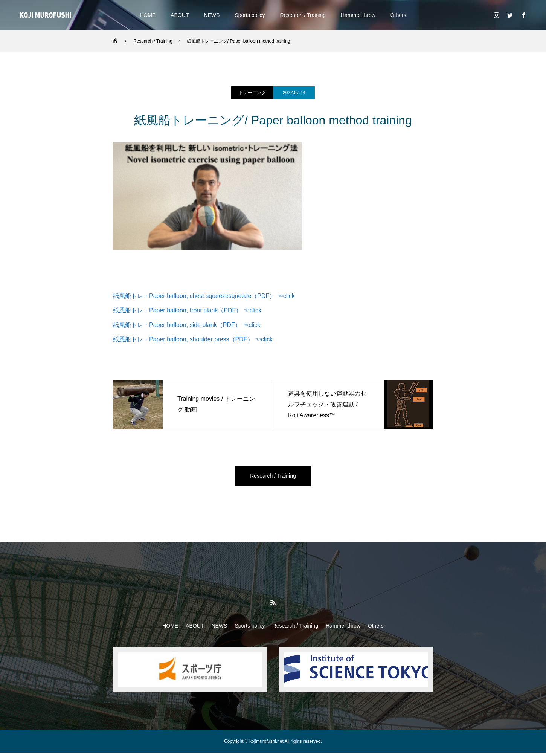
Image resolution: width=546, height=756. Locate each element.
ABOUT (180, 15)
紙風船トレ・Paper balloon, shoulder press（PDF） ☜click (193, 339)
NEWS (212, 15)
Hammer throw (358, 15)
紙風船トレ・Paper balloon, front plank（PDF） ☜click (187, 310)
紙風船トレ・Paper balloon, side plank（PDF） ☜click (187, 325)
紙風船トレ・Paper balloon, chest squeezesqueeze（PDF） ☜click (204, 296)
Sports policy (250, 15)
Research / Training (303, 15)
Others (398, 15)
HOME (148, 15)
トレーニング (252, 93)
